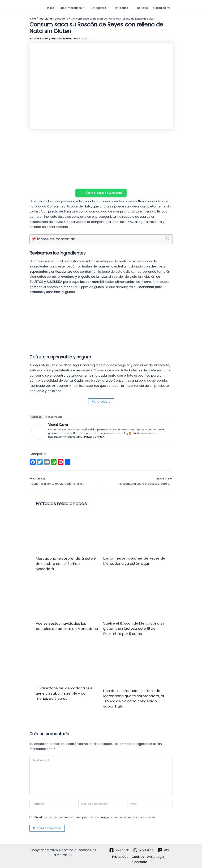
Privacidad (120, 857)
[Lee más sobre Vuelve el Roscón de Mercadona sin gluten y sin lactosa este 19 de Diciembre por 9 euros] (135, 598)
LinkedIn (100, 437)
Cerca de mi (162, 8)
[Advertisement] (101, 159)
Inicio (51, 8)
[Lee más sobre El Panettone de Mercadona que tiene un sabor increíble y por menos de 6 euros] (67, 663)
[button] (83, 8)
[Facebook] (118, 850)
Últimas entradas (54, 417)
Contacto (140, 862)
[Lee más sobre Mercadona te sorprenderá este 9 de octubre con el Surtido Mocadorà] (67, 532)
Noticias (142, 8)
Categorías (100, 8)
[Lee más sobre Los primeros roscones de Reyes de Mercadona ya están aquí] (135, 531)
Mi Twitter (86, 437)
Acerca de (36, 417)
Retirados (123, 8)
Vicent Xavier (58, 425)
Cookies (138, 857)
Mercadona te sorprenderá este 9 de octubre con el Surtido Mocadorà (66, 564)
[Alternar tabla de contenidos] (165, 239)
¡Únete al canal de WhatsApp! (101, 193)
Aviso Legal (156, 857)
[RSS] (165, 850)
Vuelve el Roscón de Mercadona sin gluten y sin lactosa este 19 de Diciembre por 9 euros (134, 629)
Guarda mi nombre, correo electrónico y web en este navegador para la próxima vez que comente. (95, 817)
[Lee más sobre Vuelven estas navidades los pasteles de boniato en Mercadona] (67, 598)
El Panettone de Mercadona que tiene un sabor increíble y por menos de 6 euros (64, 693)
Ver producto (101, 402)
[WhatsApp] (144, 850)
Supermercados (72, 8)
